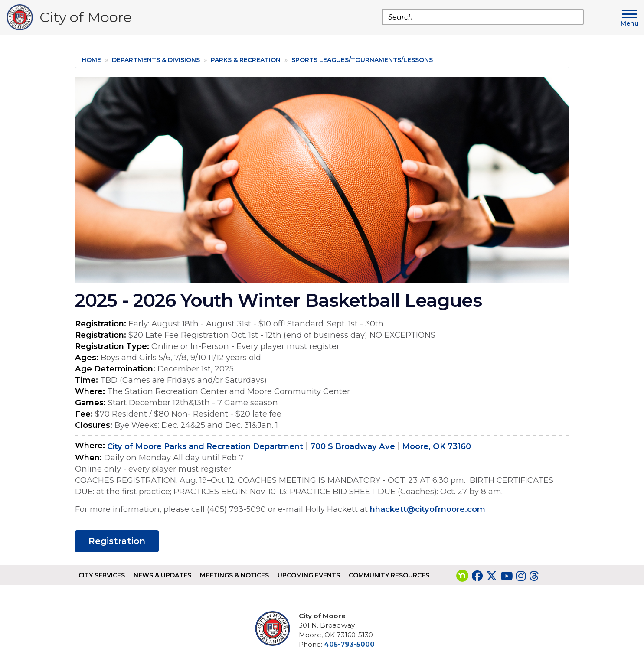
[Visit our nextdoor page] (462, 576)
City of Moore (86, 19)
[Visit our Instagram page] (521, 576)
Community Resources (389, 575)
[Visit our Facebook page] (477, 576)
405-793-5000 (349, 644)
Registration (117, 541)
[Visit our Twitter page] (492, 576)
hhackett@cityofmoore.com (428, 509)
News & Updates (162, 575)
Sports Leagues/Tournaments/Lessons (362, 60)
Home (91, 60)
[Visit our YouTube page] (507, 576)
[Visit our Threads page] (534, 576)
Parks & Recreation (246, 60)
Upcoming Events (309, 575)
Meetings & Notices (234, 575)
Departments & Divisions (156, 60)
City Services (102, 575)
